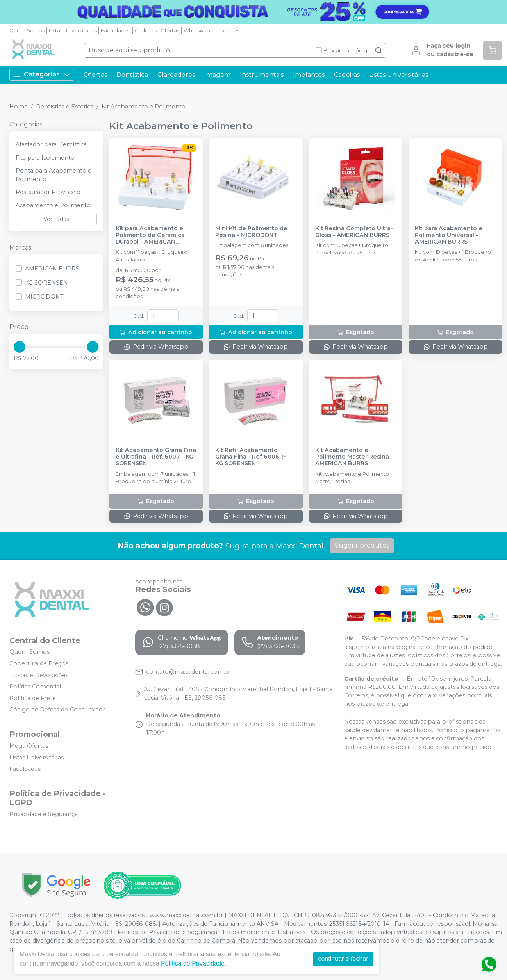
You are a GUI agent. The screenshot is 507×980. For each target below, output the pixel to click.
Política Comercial (35, 687)
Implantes (227, 31)
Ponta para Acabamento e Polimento (54, 175)
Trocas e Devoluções (39, 675)
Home (19, 107)
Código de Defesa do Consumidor (57, 710)
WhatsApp (197, 31)
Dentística (132, 75)
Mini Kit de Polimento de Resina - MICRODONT (251, 232)
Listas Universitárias (73, 31)
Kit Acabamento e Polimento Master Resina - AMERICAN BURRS (354, 457)
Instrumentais (262, 75)
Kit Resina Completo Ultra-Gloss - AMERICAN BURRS (354, 232)
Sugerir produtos (362, 545)
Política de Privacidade (193, 963)
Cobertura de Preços (39, 663)
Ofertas (170, 31)
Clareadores (176, 75)
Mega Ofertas (29, 746)
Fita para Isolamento (45, 158)
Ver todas (56, 219)
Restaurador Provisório (48, 192)
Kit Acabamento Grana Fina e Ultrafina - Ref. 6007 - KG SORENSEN (156, 457)
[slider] (20, 347)
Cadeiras (146, 31)
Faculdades (116, 31)
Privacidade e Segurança (44, 814)
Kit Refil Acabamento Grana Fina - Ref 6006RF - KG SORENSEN (253, 457)
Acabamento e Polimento (53, 205)
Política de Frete (33, 698)
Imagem (217, 75)
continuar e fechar (343, 959)
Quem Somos (27, 31)
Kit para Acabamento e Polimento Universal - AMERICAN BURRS (449, 235)
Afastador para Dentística (51, 144)
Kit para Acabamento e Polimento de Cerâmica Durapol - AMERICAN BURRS (150, 235)
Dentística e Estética (65, 107)
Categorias (42, 75)
